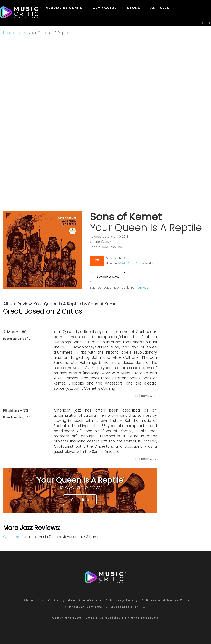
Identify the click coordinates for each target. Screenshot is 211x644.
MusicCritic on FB (128, 607)
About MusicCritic (42, 600)
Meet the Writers (85, 600)
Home (8, 33)
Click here (12, 537)
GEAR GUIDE (105, 8)
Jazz (21, 33)
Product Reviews (86, 607)
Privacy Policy (124, 600)
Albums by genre (64, 8)
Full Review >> (146, 396)
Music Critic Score (131, 263)
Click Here (80, 500)
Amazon (144, 288)
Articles (160, 8)
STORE (134, 8)
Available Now (108, 277)
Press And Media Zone (168, 600)
